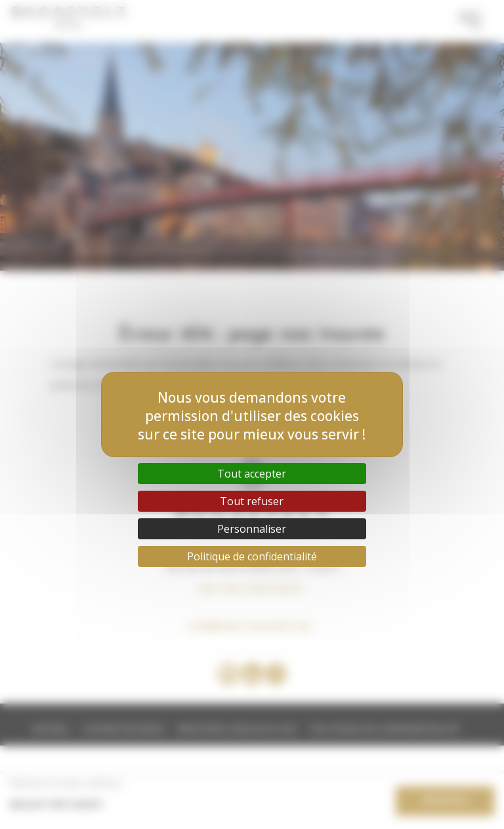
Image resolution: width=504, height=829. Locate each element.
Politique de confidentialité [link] (252, 556)
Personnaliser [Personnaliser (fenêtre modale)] (252, 529)
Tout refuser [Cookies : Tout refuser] (252, 501)
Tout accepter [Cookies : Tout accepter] (252, 474)
